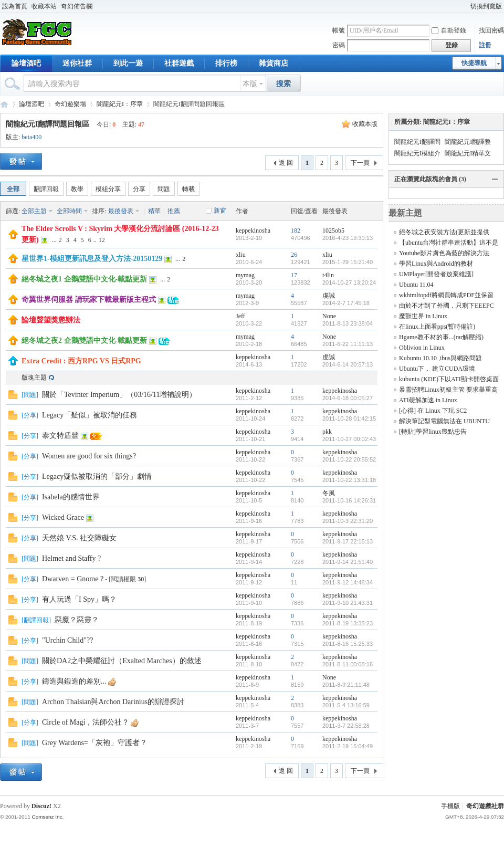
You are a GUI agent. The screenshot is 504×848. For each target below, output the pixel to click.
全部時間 (69, 211)
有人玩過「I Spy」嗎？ (79, 599)
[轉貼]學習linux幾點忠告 (433, 432)
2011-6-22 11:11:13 (348, 344)
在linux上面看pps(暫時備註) (437, 327)
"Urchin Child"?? (67, 640)
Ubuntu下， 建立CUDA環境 (437, 369)
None (329, 316)
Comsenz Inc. (48, 817)
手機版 (450, 806)
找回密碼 (491, 30)
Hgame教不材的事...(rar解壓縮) (441, 337)
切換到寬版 (486, 6)
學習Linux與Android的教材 (436, 264)
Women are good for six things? (89, 456)
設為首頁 (15, 6)
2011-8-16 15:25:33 (348, 644)
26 (294, 255)
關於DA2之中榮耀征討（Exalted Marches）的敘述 (122, 661)
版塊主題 (34, 378)
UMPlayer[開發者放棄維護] (436, 274)
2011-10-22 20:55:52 (349, 459)
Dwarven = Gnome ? (73, 579)
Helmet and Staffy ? (71, 558)
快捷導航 (474, 63)
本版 (250, 84)
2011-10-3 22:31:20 (348, 521)
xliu (241, 255)
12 (102, 240)
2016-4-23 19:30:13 (348, 238)
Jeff (240, 316)
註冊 (485, 45)
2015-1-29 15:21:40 (348, 262)
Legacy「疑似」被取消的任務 (90, 415)
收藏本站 (44, 6)
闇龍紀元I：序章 (120, 104)
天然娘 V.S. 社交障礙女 (79, 538)
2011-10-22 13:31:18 (349, 480)
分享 (139, 189)
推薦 (174, 211)
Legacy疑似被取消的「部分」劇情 (97, 477)
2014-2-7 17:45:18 (346, 303)
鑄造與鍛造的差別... (74, 681)
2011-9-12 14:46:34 (348, 582)
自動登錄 (449, 30)
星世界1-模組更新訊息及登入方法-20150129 (92, 259)
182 (296, 231)
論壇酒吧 (26, 63)
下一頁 (360, 163)
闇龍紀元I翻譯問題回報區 (48, 124)
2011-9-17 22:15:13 (348, 541)
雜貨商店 (274, 63)
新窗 (220, 211)
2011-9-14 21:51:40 (348, 562)
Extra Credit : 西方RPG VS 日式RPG (81, 361)
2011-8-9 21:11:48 (346, 685)
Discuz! (41, 806)
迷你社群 (77, 63)
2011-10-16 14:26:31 (349, 500)
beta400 (31, 137)
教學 (77, 189)
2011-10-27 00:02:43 (349, 439)
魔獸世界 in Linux (423, 316)
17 (294, 275)
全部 (13, 189)
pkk (327, 432)
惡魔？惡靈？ (77, 620)
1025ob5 (333, 231)
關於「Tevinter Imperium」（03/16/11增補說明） (119, 395)
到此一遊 (128, 63)
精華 (154, 211)
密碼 (339, 45)
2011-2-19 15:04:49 (348, 746)
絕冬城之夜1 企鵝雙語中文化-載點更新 (84, 279)
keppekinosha (253, 231)
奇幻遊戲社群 (4, 104)
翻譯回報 (46, 189)
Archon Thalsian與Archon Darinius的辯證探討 (113, 702)
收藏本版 (365, 124)
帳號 (339, 30)
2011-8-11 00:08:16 (348, 664)
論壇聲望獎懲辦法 (51, 320)
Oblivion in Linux (422, 348)
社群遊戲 (179, 63)
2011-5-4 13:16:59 (346, 705)
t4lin (328, 275)
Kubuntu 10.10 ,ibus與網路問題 (440, 358)
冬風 (329, 493)
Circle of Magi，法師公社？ (86, 722)
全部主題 (34, 211)
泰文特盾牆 (60, 436)
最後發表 (121, 211)
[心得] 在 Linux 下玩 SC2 (433, 411)
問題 (164, 189)
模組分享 (108, 189)
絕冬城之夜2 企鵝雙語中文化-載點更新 (84, 341)
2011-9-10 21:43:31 (348, 603)
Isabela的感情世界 (71, 497)
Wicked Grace (63, 517)
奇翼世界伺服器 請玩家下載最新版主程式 (89, 300)
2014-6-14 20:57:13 (348, 364)
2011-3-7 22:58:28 (346, 726)
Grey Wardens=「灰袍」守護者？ (94, 743)
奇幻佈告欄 (77, 6)
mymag (245, 275)
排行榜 (226, 63)
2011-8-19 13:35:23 (348, 623)
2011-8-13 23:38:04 (348, 323)
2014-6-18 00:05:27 (348, 398)
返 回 (286, 163)
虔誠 (329, 296)
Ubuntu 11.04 (416, 285)
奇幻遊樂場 (70, 104)
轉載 (188, 189)
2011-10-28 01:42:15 (349, 418)
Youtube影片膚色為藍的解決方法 (444, 253)
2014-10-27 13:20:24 (349, 282)
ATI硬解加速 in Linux (428, 400)
